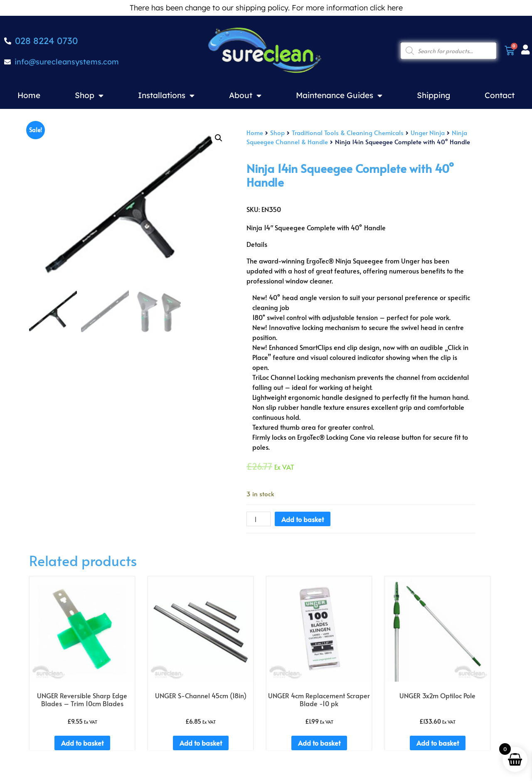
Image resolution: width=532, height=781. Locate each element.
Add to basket (303, 519)
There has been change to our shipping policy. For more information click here (266, 8)
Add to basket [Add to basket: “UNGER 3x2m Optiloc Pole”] (438, 743)
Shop (89, 95)
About (245, 95)
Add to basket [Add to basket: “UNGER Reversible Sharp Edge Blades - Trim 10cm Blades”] (82, 743)
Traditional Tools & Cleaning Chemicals (348, 133)
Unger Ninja (428, 133)
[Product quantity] (259, 519)
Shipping (433, 95)
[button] (219, 138)
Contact (500, 95)
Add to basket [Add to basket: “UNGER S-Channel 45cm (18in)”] (201, 743)
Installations (166, 95)
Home (29, 95)
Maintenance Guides (339, 95)
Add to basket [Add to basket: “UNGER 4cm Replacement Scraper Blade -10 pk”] (319, 743)
